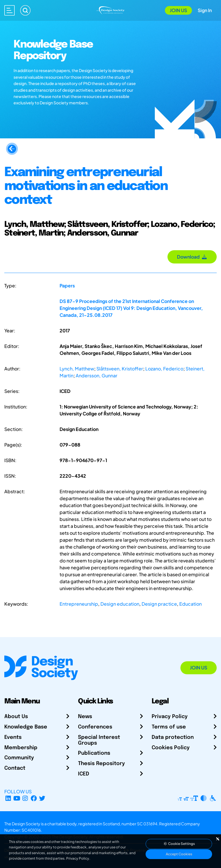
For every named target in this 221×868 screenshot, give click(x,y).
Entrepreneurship (79, 604)
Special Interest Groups (99, 740)
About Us (16, 717)
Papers (67, 286)
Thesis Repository (101, 764)
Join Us (178, 10)
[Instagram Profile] (25, 798)
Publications (94, 753)
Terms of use (169, 727)
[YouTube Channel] (17, 798)
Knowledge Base (26, 727)
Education (190, 604)
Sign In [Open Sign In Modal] (205, 10)
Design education (120, 604)
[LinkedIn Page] (8, 798)
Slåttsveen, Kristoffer (120, 369)
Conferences (95, 727)
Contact (15, 768)
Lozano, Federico (164, 369)
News (85, 717)
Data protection (173, 737)
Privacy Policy (170, 717)
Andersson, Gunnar (97, 375)
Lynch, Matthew (77, 369)
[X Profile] (42, 798)
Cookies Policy (171, 748)
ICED (84, 774)
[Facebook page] (34, 798)
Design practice (159, 604)
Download (192, 257)
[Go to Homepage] (110, 10)
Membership (21, 748)
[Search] (25, 10)
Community (19, 758)
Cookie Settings (179, 844)
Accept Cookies (179, 854)
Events (13, 737)
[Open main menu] (9, 10)
